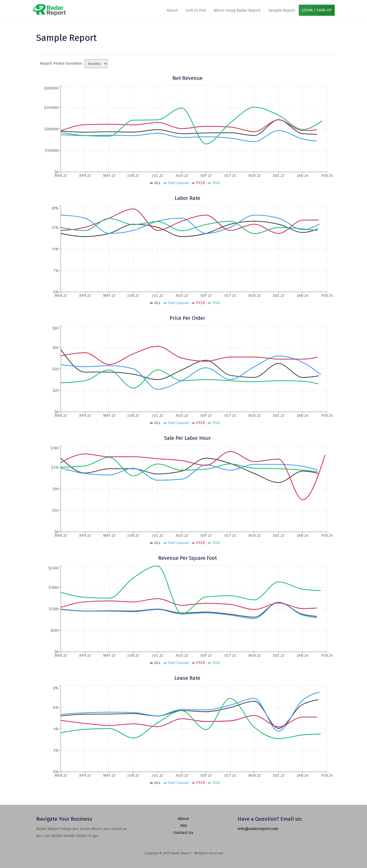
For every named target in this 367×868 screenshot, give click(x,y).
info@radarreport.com (258, 829)
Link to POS (196, 10)
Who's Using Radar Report (237, 10)
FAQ (183, 826)
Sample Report (282, 10)
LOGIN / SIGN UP (317, 10)
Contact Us (183, 833)
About (172, 10)
